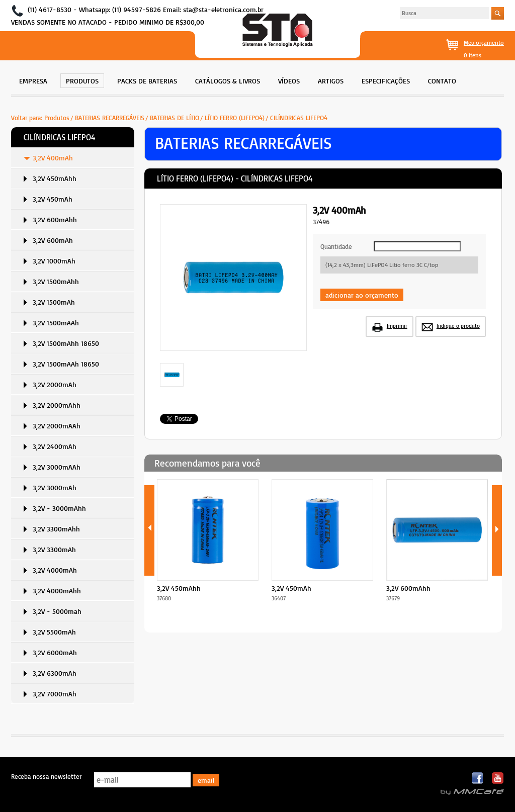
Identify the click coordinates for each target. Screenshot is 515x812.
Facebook (478, 779)
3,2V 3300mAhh (56, 529)
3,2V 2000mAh (55, 384)
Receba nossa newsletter (46, 776)
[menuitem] (33, 80)
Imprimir (397, 326)
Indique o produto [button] (458, 326)
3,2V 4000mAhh (57, 591)
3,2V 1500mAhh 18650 (66, 343)
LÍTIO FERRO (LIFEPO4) (235, 118)
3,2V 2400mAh (55, 446)
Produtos (57, 118)
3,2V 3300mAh (54, 549)
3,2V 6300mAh (55, 673)
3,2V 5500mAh (54, 632)
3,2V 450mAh (53, 199)
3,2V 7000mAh (55, 694)
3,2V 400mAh (53, 158)
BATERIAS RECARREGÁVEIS (110, 118)
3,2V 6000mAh (55, 652)
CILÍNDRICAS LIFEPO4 (299, 118)
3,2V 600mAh (53, 240)
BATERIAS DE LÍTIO (175, 118)
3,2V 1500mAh (54, 302)
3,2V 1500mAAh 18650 (66, 364)
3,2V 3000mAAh (57, 467)
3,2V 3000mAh (55, 487)
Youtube (498, 779)
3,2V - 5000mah (57, 611)
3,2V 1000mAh (54, 261)
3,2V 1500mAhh (56, 281)
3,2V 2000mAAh (57, 426)
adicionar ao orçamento (362, 295)
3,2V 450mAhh (55, 178)
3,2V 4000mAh (55, 570)
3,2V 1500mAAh (56, 323)
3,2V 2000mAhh (57, 405)
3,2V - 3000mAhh (59, 508)
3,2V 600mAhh (55, 219)
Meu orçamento (484, 42)
